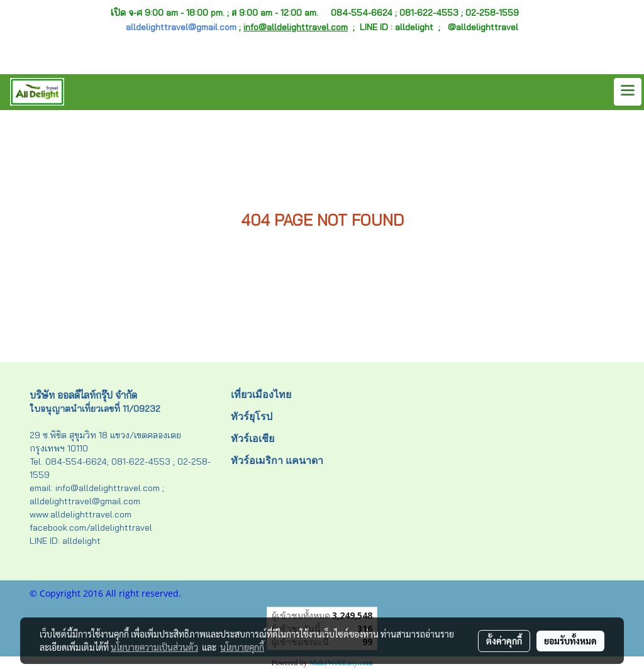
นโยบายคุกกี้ (242, 647)
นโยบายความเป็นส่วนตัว (154, 647)
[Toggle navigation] (628, 92)
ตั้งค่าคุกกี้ (504, 641)
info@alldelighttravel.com (296, 27)
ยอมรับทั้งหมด (570, 641)
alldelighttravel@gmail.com (181, 27)
